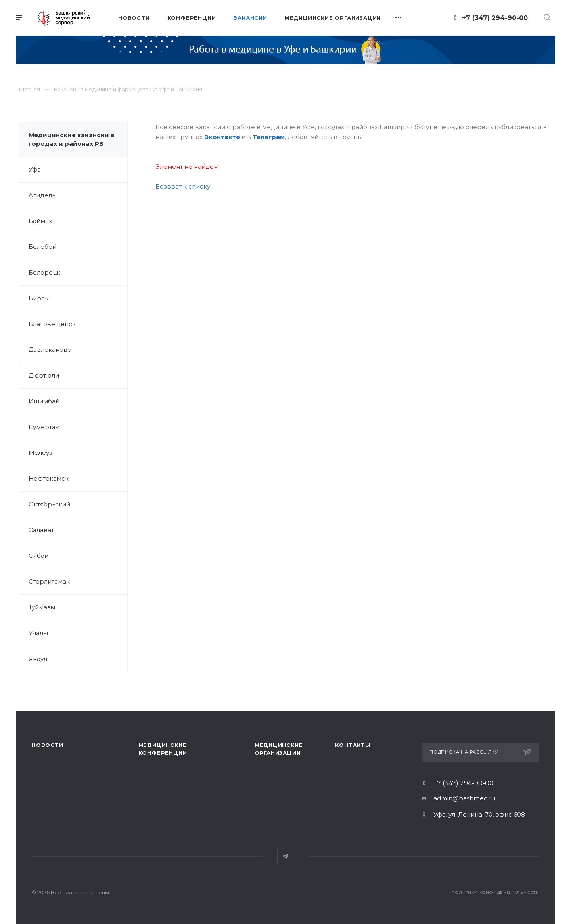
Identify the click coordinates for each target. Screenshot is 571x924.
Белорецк (44, 272)
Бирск (38, 298)
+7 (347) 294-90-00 (495, 18)
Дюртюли (44, 375)
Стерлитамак (49, 581)
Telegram (286, 856)
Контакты (353, 745)
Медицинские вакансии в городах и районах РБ (71, 139)
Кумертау (44, 427)
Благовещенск (52, 324)
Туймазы (42, 607)
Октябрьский (49, 504)
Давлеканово (50, 350)
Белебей (42, 247)
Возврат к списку (183, 186)
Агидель (42, 195)
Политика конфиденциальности (495, 892)
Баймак (40, 221)
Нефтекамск (49, 478)
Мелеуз (40, 453)
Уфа (35, 169)
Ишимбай (44, 401)
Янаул (38, 659)
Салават (41, 530)
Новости (48, 745)
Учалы (38, 633)
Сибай (38, 556)
